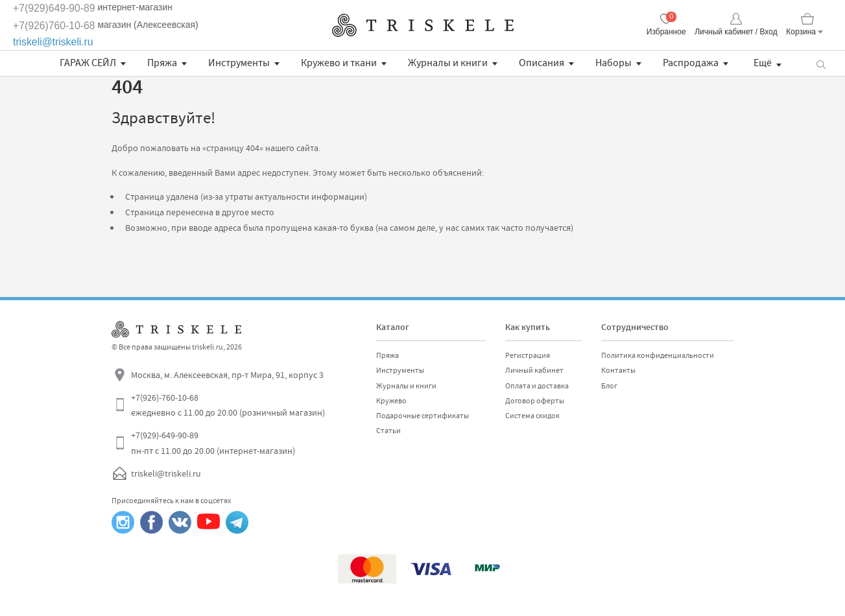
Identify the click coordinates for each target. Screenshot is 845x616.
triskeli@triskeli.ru (53, 42)
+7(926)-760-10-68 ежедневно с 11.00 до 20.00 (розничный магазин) (228, 405)
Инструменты (239, 63)
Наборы (613, 63)
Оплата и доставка (537, 386)
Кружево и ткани (339, 63)
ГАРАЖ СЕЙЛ (88, 63)
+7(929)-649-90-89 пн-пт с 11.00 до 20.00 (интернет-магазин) (213, 443)
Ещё (763, 63)
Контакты (618, 370)
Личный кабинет (534, 370)
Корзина (801, 32)
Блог (609, 386)
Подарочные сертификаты (422, 416)
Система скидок (532, 416)
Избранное (666, 32)
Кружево (391, 401)
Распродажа (691, 63)
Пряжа (162, 63)
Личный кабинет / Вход (736, 32)
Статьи (388, 431)
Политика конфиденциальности (658, 355)
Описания (542, 63)
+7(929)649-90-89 (54, 8)
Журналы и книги (448, 63)
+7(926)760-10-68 (54, 26)
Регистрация (528, 355)
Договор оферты (535, 401)
